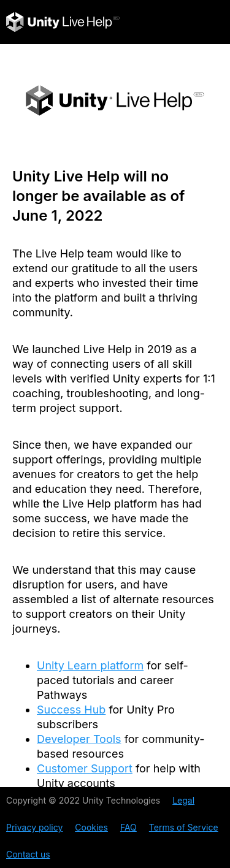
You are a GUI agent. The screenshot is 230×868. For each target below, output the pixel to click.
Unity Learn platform (90, 665)
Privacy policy (34, 827)
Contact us (28, 854)
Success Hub (71, 710)
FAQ (128, 827)
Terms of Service (184, 827)
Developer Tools (79, 739)
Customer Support (85, 768)
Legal (183, 800)
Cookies (91, 827)
